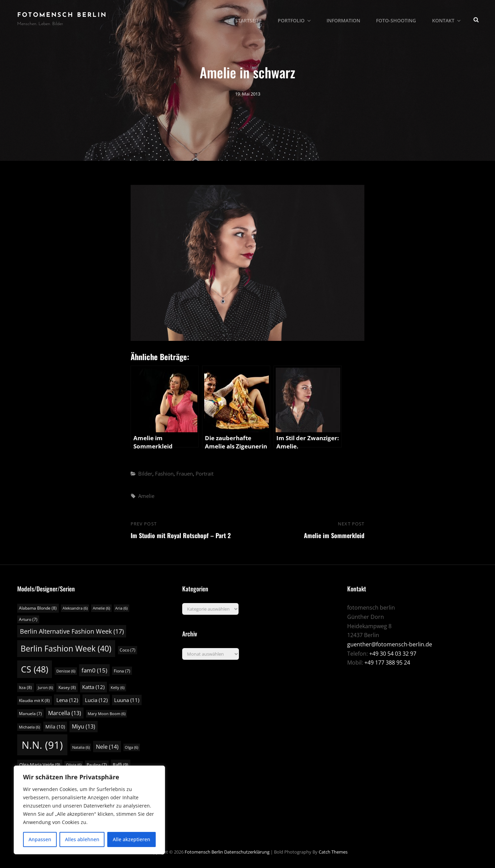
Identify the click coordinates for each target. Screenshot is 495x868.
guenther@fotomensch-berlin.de (390, 644)
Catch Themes (333, 852)
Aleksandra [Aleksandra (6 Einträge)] (75, 608)
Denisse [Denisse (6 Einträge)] (66, 671)
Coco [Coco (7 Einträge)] (128, 650)
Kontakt (448, 19)
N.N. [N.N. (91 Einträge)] (42, 745)
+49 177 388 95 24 (387, 663)
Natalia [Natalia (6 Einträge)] (81, 747)
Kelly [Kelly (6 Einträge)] (118, 688)
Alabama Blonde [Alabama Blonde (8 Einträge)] (38, 608)
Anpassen (40, 839)
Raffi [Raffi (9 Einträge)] (120, 765)
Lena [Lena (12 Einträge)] (67, 700)
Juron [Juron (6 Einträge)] (45, 688)
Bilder (145, 474)
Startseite (252, 19)
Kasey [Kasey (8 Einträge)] (67, 687)
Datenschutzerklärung (247, 852)
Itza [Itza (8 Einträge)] (25, 687)
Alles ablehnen (82, 839)
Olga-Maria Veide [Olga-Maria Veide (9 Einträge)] (40, 765)
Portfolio (298, 19)
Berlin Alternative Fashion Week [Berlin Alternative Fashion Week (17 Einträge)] (72, 631)
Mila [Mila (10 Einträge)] (55, 727)
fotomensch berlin (62, 15)
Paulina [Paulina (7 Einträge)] (97, 765)
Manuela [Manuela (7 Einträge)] (30, 714)
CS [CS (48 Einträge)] (35, 669)
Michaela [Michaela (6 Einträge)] (29, 727)
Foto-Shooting (397, 19)
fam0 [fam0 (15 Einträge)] (94, 670)
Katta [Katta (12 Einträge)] (93, 687)
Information (345, 19)
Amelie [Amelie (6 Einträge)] (101, 608)
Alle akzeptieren (131, 839)
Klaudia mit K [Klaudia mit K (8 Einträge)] (34, 700)
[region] (89, 810)
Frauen (185, 474)
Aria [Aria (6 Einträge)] (121, 608)
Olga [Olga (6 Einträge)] (131, 747)
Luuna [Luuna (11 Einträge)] (127, 700)
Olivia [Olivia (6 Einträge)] (74, 765)
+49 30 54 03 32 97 (393, 654)
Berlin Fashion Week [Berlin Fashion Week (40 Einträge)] (66, 648)
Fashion (164, 474)
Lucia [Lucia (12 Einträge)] (96, 700)
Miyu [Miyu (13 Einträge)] (84, 726)
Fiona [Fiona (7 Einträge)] (122, 671)
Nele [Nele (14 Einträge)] (107, 747)
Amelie (146, 496)
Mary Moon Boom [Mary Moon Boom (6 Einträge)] (107, 714)
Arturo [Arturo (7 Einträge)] (28, 619)
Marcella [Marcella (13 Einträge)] (65, 713)
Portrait (205, 474)
